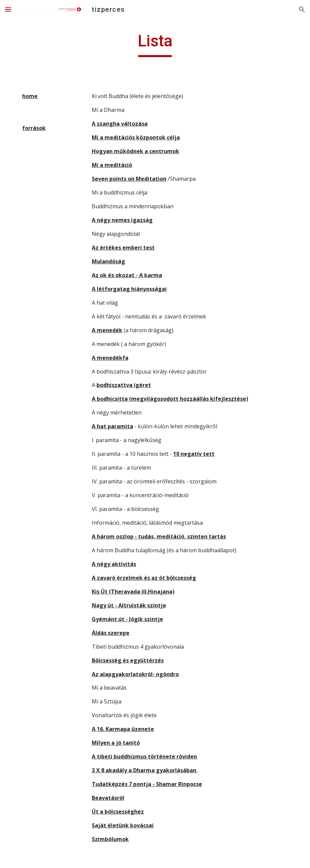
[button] (8, 9)
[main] (155, 44)
